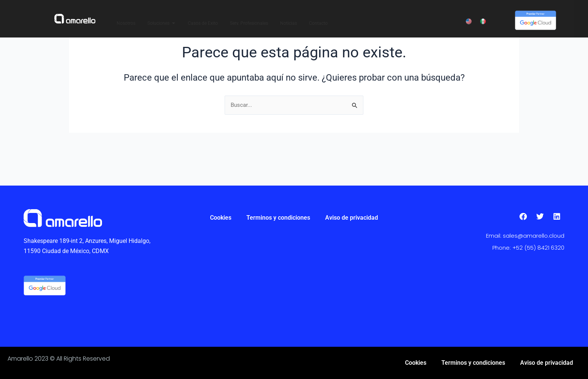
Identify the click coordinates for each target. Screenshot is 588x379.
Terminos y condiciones (278, 218)
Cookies (221, 218)
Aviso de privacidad (352, 218)
